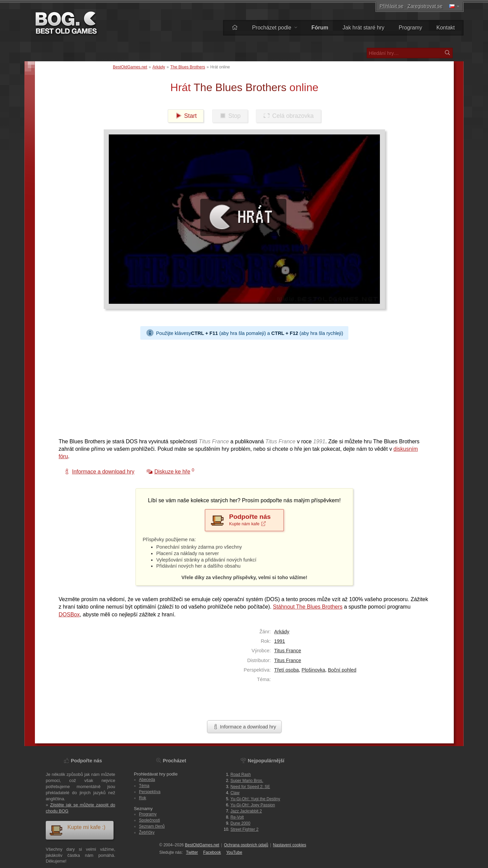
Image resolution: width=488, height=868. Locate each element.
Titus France (288, 651)
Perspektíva (150, 792)
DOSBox (69, 615)
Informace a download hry (244, 727)
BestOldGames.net (130, 67)
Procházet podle (275, 28)
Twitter (192, 852)
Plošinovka (313, 670)
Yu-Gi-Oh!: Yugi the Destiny (255, 799)
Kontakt (446, 28)
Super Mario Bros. (247, 781)
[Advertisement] (242, 387)
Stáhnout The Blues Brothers (308, 607)
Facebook (212, 852)
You (234, 852)
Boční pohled (342, 670)
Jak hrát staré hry (364, 28)
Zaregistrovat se (425, 6)
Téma (144, 786)
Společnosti (149, 820)
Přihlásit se (391, 6)
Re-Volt (237, 817)
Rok (143, 798)
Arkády (159, 67)
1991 (280, 641)
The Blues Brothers (188, 67)
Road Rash (241, 775)
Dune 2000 (240, 823)
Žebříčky (147, 832)
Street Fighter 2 (245, 829)
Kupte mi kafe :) (77, 830)
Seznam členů (152, 826)
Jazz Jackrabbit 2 (246, 811)
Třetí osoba (287, 670)
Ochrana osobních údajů (246, 845)
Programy (410, 28)
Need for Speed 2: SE (250, 787)
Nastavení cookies (289, 845)
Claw (235, 793)
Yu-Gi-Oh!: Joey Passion (253, 805)
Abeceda (147, 780)
